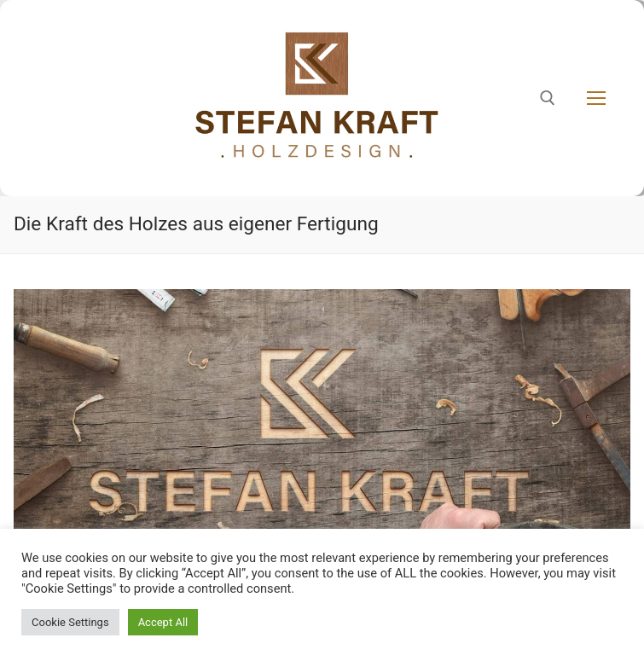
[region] (322, 457)
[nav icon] (596, 98)
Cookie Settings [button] (70, 622)
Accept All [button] (163, 622)
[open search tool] (548, 98)
